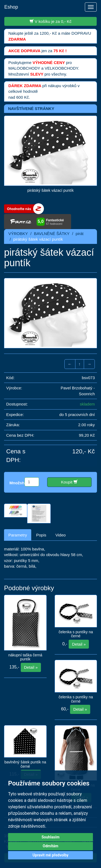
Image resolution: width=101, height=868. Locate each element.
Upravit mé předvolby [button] (50, 855)
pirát (80, 234)
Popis (41, 535)
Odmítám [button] (51, 846)
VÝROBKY (18, 234)
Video (61, 535)
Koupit (69, 482)
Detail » (31, 667)
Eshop (11, 7)
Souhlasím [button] (50, 837)
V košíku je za (51, 21)
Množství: (19, 483)
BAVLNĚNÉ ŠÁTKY (52, 234)
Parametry (18, 535)
